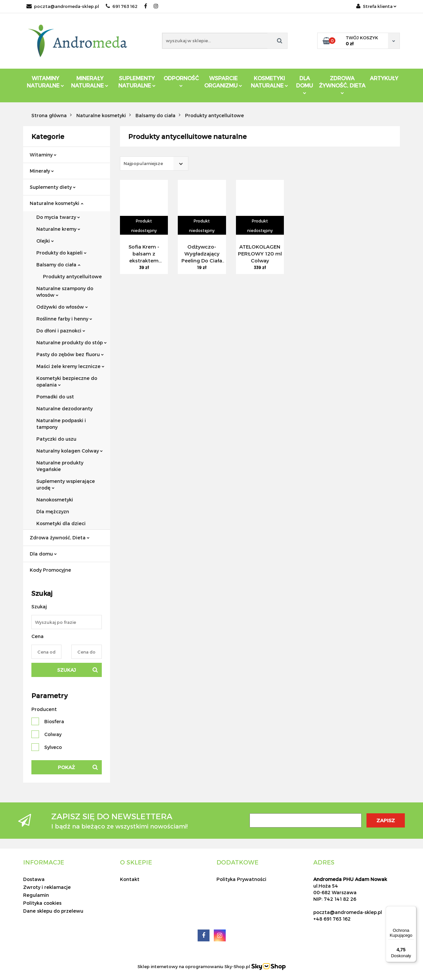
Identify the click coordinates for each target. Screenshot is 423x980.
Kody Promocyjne (50, 570)
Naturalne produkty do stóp (72, 342)
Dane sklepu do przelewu (53, 911)
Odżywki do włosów (62, 307)
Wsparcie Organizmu (223, 82)
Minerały (42, 171)
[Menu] (412, 910)
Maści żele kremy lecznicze (70, 366)
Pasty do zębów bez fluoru (70, 354)
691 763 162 (122, 6)
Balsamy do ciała (58, 265)
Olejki (45, 241)
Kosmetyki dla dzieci (61, 523)
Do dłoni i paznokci (61, 331)
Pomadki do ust (55, 397)
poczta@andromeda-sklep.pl (63, 6)
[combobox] (154, 164)
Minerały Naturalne (90, 82)
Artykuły (384, 78)
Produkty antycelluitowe (72, 276)
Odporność (181, 81)
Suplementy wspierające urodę (66, 484)
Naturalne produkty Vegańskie (60, 466)
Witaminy (43, 155)
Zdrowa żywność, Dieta (60, 538)
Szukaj (67, 670)
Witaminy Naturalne (45, 82)
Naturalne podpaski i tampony (61, 424)
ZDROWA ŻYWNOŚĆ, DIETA (342, 85)
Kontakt (130, 879)
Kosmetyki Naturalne (269, 82)
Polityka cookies (42, 903)
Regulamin (36, 895)
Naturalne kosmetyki (57, 203)
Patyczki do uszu (56, 439)
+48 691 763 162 (332, 919)
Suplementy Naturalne (137, 82)
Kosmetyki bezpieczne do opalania (67, 381)
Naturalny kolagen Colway (70, 451)
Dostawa (34, 879)
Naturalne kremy (58, 229)
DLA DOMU (305, 85)
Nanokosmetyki (55, 500)
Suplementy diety (53, 187)
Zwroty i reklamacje (47, 887)
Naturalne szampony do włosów (65, 292)
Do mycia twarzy (58, 217)
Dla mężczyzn (53, 511)
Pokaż (66, 767)
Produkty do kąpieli (61, 253)
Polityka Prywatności (241, 879)
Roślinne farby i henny (64, 319)
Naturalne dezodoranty (64, 408)
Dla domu (43, 554)
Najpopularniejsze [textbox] (143, 163)
